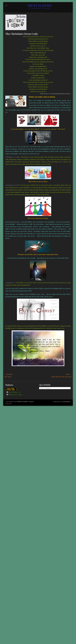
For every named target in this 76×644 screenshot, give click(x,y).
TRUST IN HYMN (39, 6)
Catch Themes (66, 402)
